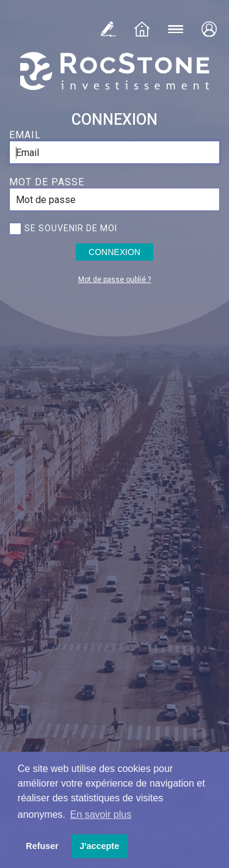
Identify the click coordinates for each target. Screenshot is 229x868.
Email (25, 135)
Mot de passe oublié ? (114, 280)
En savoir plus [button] (101, 814)
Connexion (114, 252)
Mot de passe (47, 182)
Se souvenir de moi (71, 228)
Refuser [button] (42, 846)
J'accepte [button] (99, 846)
